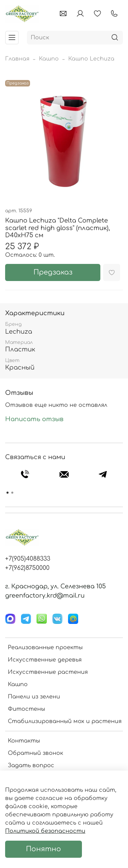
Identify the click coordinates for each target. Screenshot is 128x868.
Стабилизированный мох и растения (65, 721)
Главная (17, 59)
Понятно (44, 849)
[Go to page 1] (8, 493)
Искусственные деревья (45, 660)
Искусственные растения (48, 672)
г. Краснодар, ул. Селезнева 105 (55, 586)
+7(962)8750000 (27, 568)
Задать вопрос (31, 765)
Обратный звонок (35, 753)
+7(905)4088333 (28, 559)
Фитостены (26, 709)
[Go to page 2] (12, 493)
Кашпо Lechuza (91, 59)
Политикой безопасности (45, 831)
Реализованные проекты (45, 647)
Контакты (24, 741)
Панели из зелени (34, 697)
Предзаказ (53, 272)
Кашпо (49, 59)
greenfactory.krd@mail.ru (45, 596)
